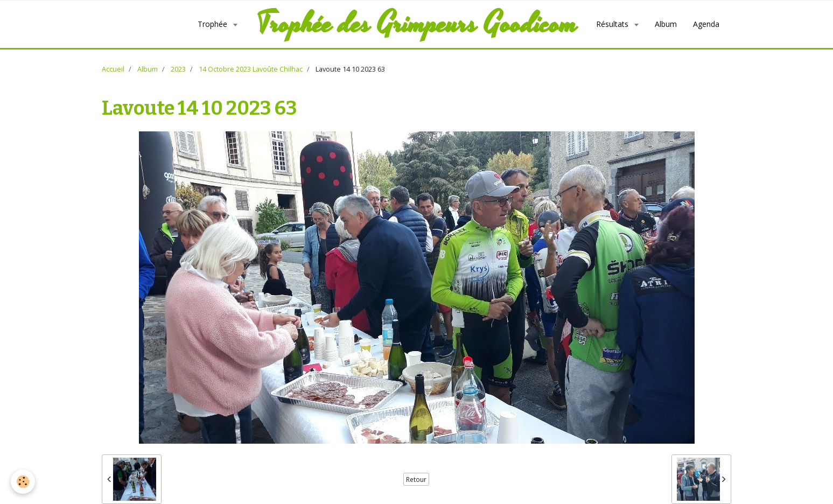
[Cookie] (23, 482)
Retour (416, 479)
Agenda (706, 24)
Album (666, 24)
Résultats (613, 24)
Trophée (213, 24)
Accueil (113, 69)
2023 (178, 69)
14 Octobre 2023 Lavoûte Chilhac (251, 69)
